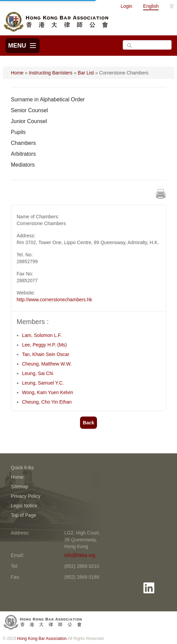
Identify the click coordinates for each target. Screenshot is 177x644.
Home (17, 73)
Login (126, 6)
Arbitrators (23, 154)
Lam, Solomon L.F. (42, 335)
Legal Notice (24, 506)
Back (88, 423)
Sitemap (19, 487)
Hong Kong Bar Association (42, 639)
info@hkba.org (80, 555)
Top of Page (24, 515)
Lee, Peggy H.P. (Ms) (44, 345)
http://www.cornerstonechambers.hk (54, 300)
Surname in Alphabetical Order (48, 99)
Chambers (23, 143)
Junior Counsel (29, 121)
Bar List (86, 73)
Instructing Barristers (51, 73)
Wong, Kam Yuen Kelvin (47, 392)
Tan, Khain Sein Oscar (46, 354)
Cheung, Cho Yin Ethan (47, 402)
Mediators (23, 165)
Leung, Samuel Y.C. (43, 383)
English (151, 6)
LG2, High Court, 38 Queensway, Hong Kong (82, 540)
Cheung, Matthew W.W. (47, 364)
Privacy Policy (26, 496)
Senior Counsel (29, 110)
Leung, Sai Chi (38, 373)
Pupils (18, 132)
